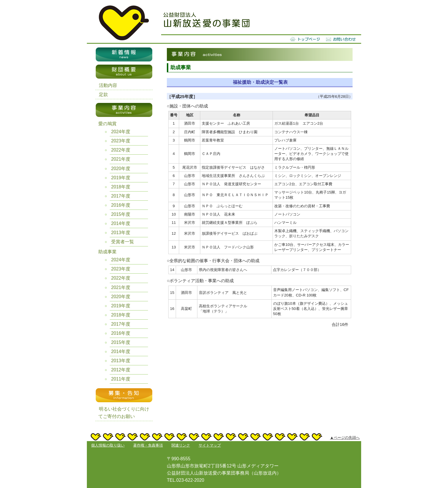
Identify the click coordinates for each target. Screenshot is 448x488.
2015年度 (121, 214)
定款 (103, 94)
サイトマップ (210, 445)
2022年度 (121, 150)
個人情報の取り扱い (108, 445)
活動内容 (108, 85)
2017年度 (121, 196)
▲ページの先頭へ (345, 438)
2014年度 (121, 223)
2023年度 (121, 141)
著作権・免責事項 (148, 445)
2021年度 (121, 159)
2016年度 (121, 205)
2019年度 (121, 178)
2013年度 (121, 233)
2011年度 (121, 379)
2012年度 (121, 370)
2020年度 (121, 169)
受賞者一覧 (123, 242)
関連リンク (181, 445)
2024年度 (121, 132)
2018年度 (121, 187)
